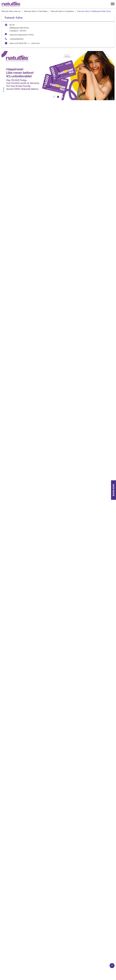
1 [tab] (54, 97)
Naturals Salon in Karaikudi (93, 960)
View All (27, 329)
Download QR (38, 364)
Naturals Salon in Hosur (82, 956)
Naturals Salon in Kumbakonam (39, 963)
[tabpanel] (58, 76)
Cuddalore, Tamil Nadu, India (13, 386)
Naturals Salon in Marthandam (90, 963)
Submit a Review (11, 290)
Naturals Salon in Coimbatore (41, 953)
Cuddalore (26, 402)
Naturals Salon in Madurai (64, 963)
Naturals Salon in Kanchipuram (40, 960)
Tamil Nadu (26, 399)
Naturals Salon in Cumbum (92, 953)
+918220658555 (17, 39)
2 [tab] (58, 97)
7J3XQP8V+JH (7, 382)
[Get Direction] (28, 385)
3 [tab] (62, 97)
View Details (58, 232)
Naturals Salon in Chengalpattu (58, 949)
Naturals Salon (58, 849)
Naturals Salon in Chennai (84, 949)
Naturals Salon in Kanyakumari (67, 960)
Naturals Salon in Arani (11, 949)
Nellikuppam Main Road (11, 887)
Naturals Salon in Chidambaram (14, 953)
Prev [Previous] (5, 207)
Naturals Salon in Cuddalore (68, 953)
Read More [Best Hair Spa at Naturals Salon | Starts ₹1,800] (68, 554)
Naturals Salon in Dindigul (38, 956)
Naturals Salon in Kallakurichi (13, 960)
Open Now (35, 43)
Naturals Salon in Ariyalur (33, 949)
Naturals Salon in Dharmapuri (13, 956)
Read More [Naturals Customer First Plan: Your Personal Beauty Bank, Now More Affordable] (14, 554)
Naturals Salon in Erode (61, 956)
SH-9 (26, 887)
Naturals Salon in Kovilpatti (13, 963)
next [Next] (111, 207)
